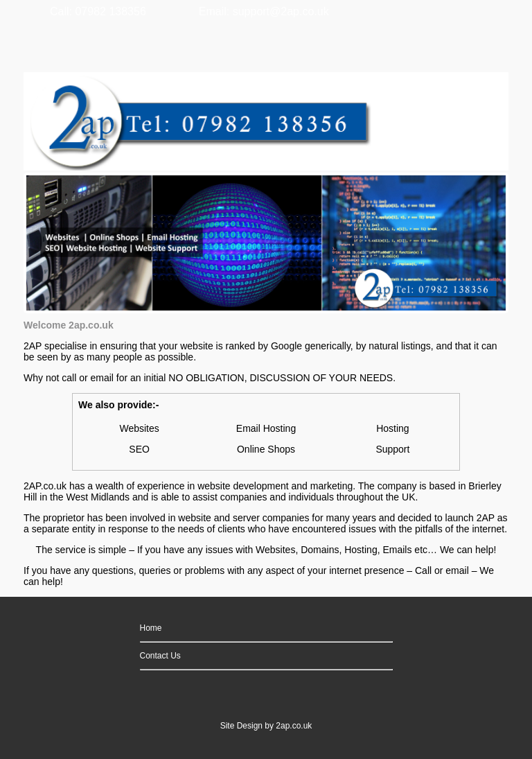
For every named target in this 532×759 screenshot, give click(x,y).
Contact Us (160, 656)
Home (151, 628)
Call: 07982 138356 (98, 11)
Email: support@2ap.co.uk (264, 11)
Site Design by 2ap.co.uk (266, 726)
